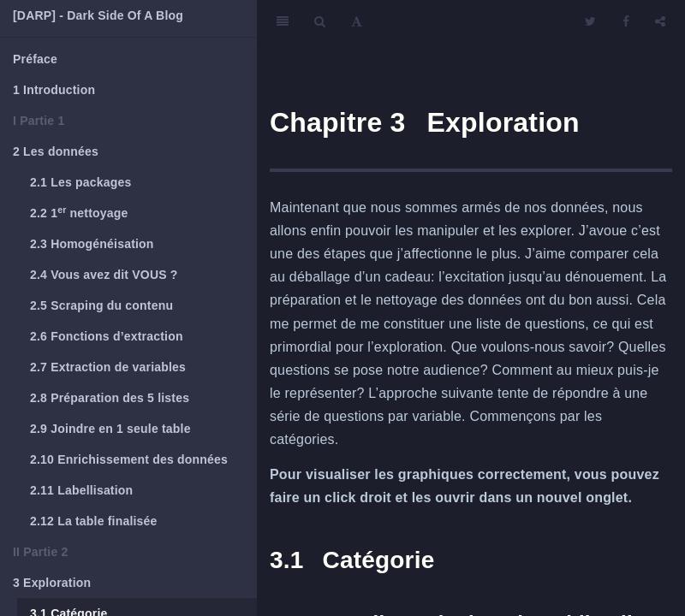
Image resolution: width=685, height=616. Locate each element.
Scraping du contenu (101, 305)
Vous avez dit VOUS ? (104, 275)
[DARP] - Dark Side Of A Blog (98, 15)
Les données (56, 151)
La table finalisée (94, 521)
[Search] (320, 21)
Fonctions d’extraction (107, 336)
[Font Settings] (357, 21)
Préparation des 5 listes (110, 398)
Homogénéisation (92, 244)
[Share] (660, 21)
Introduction (54, 90)
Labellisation (81, 490)
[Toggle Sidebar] (283, 21)
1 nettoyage (79, 212)
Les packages (80, 182)
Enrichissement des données (129, 459)
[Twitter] (590, 21)
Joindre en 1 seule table (110, 429)
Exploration (52, 583)
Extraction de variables (108, 367)
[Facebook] (626, 21)
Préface (35, 59)
